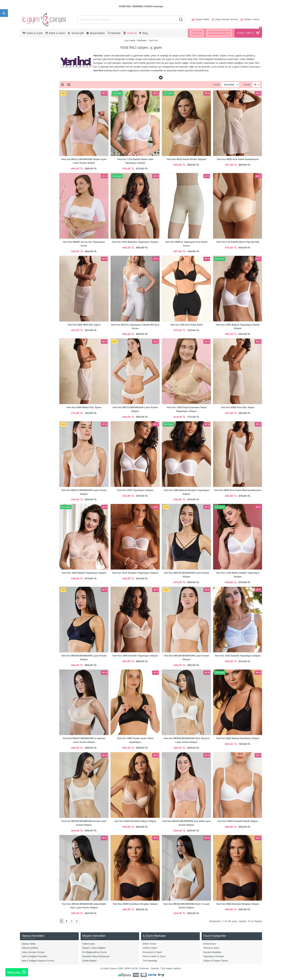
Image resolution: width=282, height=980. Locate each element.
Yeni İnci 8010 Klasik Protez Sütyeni (186, 159)
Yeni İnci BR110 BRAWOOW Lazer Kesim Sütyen (186, 575)
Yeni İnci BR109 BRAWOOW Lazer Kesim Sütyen (84, 658)
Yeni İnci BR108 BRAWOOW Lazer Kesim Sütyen (186, 658)
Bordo (28, 214)
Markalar (142, 40)
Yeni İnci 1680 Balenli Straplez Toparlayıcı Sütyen (186, 492)
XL (26, 145)
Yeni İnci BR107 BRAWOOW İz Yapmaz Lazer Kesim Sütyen (84, 740)
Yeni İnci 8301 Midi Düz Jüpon (84, 325)
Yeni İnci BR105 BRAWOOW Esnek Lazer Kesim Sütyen (84, 823)
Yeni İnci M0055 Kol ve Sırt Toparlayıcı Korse (84, 244)
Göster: (247, 85)
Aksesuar (29, 108)
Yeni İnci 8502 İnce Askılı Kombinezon (238, 159)
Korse (28, 85)
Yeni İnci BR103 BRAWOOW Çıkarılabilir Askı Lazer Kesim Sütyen (84, 906)
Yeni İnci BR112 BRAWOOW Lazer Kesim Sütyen (84, 492)
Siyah (28, 237)
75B (27, 179)
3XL (27, 157)
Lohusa (29, 97)
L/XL (27, 168)
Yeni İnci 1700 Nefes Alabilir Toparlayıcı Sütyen (238, 575)
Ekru (27, 220)
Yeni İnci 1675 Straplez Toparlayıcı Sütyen (135, 573)
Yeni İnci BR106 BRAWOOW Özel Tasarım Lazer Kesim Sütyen (186, 740)
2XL (27, 151)
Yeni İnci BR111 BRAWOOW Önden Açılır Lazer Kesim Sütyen (84, 161)
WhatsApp (17, 972)
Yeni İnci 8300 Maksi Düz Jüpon (84, 407)
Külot (27, 91)
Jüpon (28, 114)
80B (27, 197)
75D (27, 191)
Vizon (28, 249)
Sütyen (28, 102)
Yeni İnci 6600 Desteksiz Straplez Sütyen (135, 904)
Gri (26, 226)
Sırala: (210, 85)
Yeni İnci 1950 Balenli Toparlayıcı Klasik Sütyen (238, 327)
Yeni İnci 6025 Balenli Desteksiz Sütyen (238, 738)
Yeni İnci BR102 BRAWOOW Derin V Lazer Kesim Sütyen (186, 906)
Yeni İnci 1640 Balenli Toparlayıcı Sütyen (84, 573)
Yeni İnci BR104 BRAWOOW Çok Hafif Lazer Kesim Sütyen (186, 823)
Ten (27, 243)
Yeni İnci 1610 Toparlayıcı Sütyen (135, 490)
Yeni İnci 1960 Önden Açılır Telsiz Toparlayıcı (135, 740)
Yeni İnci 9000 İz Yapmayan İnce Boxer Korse (186, 244)
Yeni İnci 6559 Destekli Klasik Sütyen (238, 821)
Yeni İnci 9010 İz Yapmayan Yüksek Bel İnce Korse (135, 327)
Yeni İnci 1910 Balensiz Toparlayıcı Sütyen (135, 242)
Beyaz (28, 209)
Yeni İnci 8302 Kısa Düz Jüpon (238, 407)
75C (27, 185)
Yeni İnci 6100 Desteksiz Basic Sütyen (135, 821)
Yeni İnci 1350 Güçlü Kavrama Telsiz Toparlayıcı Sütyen (186, 409)
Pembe (28, 231)
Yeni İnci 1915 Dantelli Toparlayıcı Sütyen (238, 656)
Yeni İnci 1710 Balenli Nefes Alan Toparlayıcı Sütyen (135, 161)
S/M (27, 162)
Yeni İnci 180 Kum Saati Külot (186, 325)
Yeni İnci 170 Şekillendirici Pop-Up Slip (238, 242)
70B (27, 174)
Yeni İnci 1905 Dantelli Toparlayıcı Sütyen (135, 656)
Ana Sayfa (130, 40)
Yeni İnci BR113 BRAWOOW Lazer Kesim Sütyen (135, 409)
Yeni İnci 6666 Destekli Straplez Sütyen (238, 904)
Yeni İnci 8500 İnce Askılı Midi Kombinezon (238, 490)
